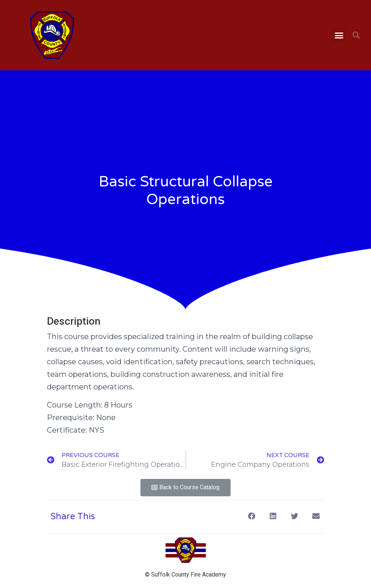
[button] (339, 35)
